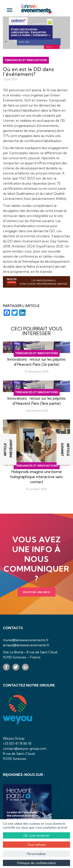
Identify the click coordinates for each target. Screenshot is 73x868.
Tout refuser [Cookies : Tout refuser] (36, 845)
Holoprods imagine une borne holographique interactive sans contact (36, 477)
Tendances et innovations (26, 60)
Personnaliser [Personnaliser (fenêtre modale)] (36, 854)
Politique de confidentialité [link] (37, 863)
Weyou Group (14, 738)
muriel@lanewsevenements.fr (26, 640)
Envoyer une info (37, 592)
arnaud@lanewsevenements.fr (26, 645)
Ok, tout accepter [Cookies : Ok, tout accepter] (36, 835)
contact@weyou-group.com (25, 748)
